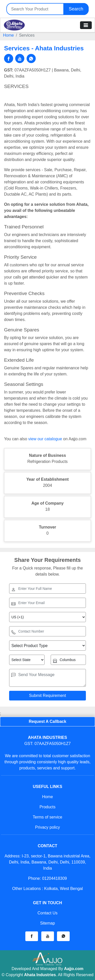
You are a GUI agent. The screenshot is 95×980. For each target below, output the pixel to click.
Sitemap (48, 923)
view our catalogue (45, 439)
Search (76, 9)
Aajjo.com (74, 969)
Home (8, 35)
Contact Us (48, 913)
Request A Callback (47, 721)
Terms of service (47, 817)
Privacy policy (48, 827)
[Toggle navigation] (86, 25)
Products (48, 807)
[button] (32, 936)
